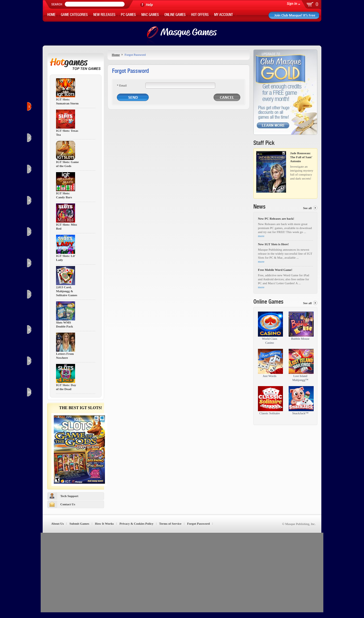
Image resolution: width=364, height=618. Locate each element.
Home (51, 15)
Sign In (292, 4)
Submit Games (79, 524)
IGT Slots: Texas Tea (67, 133)
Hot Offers (200, 15)
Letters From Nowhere (65, 356)
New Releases (104, 15)
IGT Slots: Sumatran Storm (67, 101)
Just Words (270, 376)
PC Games (128, 15)
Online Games (175, 15)
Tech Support (69, 496)
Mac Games (150, 15)
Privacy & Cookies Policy (136, 524)
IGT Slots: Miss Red (67, 227)
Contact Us (68, 504)
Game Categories (74, 15)
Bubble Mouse (300, 339)
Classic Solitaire (270, 413)
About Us (57, 524)
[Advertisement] (182, 572)
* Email (122, 85)
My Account (224, 15)
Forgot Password (198, 524)
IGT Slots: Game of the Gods (67, 164)
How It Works (104, 524)
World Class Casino (270, 341)
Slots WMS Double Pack (65, 325)
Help (149, 5)
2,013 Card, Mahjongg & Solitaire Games (67, 291)
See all (307, 208)
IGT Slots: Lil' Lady (66, 258)
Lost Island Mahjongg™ (300, 378)
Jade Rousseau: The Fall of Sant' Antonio (301, 157)
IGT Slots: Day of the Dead (66, 387)
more (261, 236)
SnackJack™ (300, 413)
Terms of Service (170, 524)
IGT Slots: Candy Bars (64, 195)
